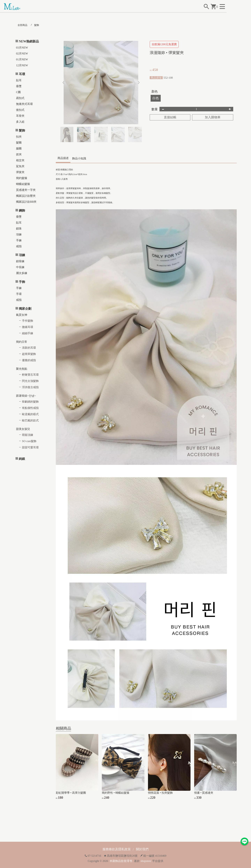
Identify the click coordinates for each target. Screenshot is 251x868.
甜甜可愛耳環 (30, 447)
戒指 (19, 246)
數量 (155, 109)
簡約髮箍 (22, 178)
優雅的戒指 (29, 360)
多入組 (20, 122)
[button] (139, 83)
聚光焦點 (22, 369)
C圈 (18, 92)
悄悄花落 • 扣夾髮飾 (160, 793)
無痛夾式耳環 (24, 104)
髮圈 (19, 143)
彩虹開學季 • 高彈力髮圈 (71, 793)
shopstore (146, 861)
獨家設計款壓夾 (26, 196)
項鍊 (19, 234)
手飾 (22, 282)
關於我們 (142, 849)
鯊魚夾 (20, 166)
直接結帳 (170, 117)
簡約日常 (22, 342)
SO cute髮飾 (29, 441)
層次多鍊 (22, 273)
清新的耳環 (29, 348)
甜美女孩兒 (23, 429)
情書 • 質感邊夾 (204, 793)
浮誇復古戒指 (30, 387)
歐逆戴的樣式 (30, 414)
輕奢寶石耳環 (30, 375)
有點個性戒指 (30, 408)
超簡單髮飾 (29, 354)
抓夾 (19, 154)
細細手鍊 (28, 333)
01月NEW (22, 59)
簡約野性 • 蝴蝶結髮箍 (116, 793)
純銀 (22, 459)
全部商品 (22, 25)
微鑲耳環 (28, 327)
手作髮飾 (28, 321)
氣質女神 (22, 315)
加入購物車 (213, 117)
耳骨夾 (20, 116)
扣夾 (19, 137)
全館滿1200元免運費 (164, 44)
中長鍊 (20, 267)
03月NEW (22, 48)
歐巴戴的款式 (30, 420)
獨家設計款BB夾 (26, 202)
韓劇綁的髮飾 (30, 402)
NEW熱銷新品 (29, 41)
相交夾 (20, 160)
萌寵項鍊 (28, 435)
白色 (156, 98)
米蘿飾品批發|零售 (121, 861)
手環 (19, 294)
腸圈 (19, 148)
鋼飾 (22, 211)
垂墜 (19, 86)
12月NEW (22, 65)
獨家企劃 (25, 309)
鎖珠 (19, 229)
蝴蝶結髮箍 (23, 184)
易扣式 (20, 98)
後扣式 (20, 110)
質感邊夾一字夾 (26, 190)
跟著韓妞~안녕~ (26, 396)
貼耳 (19, 80)
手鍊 (19, 240)
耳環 (22, 74)
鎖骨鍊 (20, 261)
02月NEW (22, 53)
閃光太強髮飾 (30, 381)
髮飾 (37, 25)
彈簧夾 (20, 172)
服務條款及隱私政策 (117, 849)
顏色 (155, 92)
